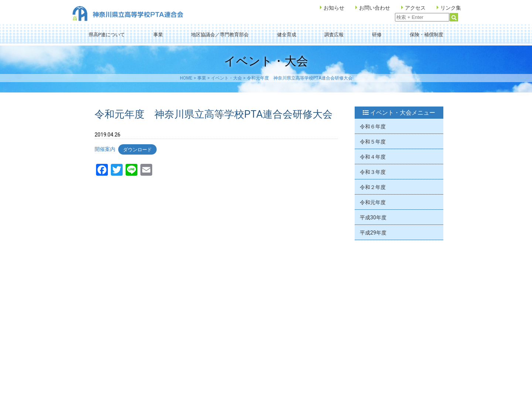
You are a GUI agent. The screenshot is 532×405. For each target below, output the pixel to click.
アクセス (415, 8)
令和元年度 (373, 202)
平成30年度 (373, 217)
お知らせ (334, 8)
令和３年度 (373, 172)
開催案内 (105, 149)
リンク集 (451, 8)
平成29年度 (373, 233)
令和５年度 (373, 142)
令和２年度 (373, 187)
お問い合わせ (375, 8)
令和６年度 (373, 126)
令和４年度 (373, 157)
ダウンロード (137, 149)
